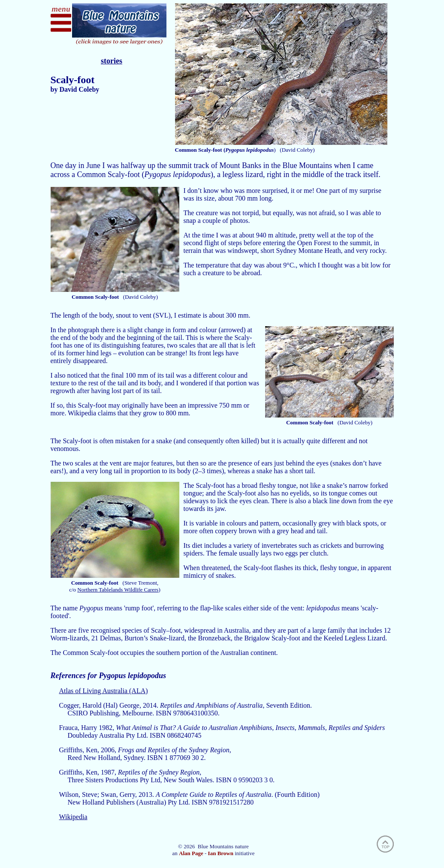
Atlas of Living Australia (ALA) (104, 691)
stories (112, 61)
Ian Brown (221, 853)
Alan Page (191, 853)
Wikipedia (73, 817)
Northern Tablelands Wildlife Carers (118, 590)
